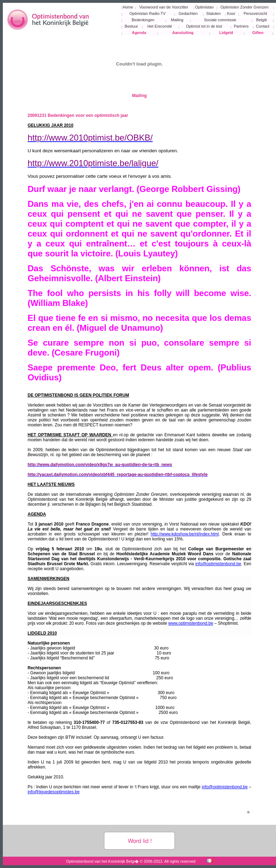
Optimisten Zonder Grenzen (245, 7)
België (262, 20)
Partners (241, 26)
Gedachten (188, 13)
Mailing (177, 20)
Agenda (139, 33)
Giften (258, 33)
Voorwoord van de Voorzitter (164, 7)
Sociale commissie (220, 20)
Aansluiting (183, 33)
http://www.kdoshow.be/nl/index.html (185, 534)
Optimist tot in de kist (204, 26)
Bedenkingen (143, 20)
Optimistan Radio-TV (148, 13)
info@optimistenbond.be (218, 564)
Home (128, 7)
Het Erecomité (160, 26)
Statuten (214, 13)
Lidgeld (226, 33)
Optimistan (204, 7)
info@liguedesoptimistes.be (54, 792)
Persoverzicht (255, 13)
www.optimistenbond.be (191, 623)
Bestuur (131, 26)
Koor (231, 13)
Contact (263, 26)
